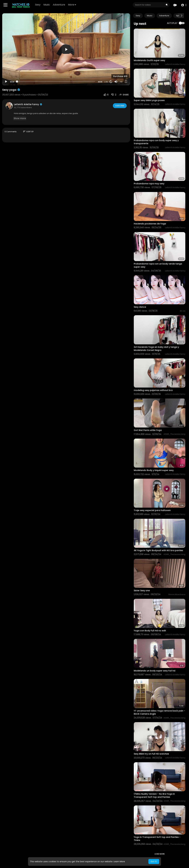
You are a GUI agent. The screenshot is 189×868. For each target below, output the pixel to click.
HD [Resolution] (121, 82)
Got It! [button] (154, 861)
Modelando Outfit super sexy (149, 60)
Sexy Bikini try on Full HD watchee (151, 754)
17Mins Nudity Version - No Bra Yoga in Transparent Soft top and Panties (154, 795)
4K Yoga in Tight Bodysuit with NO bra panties (158, 550)
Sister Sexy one (142, 591)
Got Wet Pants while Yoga (148, 430)
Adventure (59, 5)
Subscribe (120, 106)
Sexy (38, 5)
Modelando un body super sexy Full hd (155, 671)
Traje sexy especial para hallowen (152, 510)
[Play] (6, 82)
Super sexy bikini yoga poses (149, 100)
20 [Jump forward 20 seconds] (111, 82)
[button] (183, 5)
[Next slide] (181, 16)
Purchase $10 (120, 76)
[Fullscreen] (126, 82)
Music (47, 5)
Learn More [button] (119, 861)
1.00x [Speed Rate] (106, 82)
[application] (66, 49)
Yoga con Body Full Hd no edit (150, 631)
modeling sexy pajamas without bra (153, 390)
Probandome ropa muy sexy (149, 184)
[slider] (56, 82)
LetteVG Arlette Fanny (28, 104)
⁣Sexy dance (140, 307)
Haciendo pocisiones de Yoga (150, 224)
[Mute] (116, 82)
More (72, 5)
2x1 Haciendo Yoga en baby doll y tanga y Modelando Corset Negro (156, 349)
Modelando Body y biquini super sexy (154, 470)
